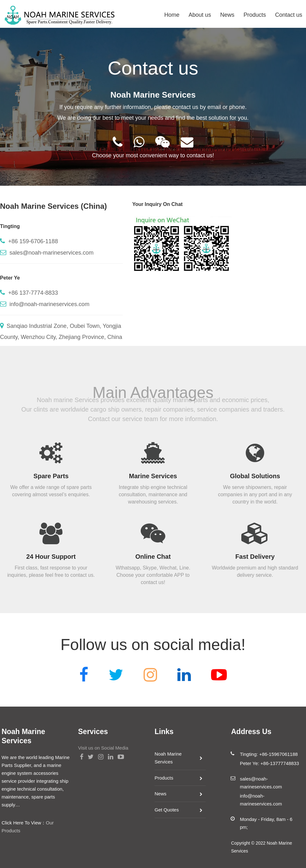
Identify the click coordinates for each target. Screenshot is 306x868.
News (227, 15)
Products (255, 15)
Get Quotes (167, 810)
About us (200, 15)
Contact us (289, 15)
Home (172, 15)
